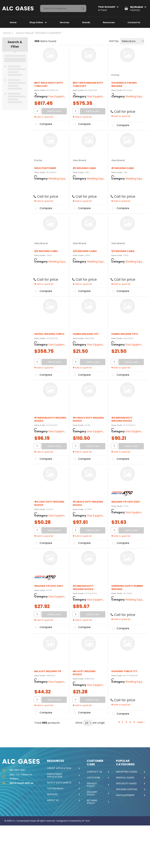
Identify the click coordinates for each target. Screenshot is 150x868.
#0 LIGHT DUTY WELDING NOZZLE (49, 503)
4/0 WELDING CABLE (85, 251)
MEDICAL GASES (125, 778)
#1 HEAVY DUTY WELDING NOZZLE (88, 503)
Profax (115, 75)
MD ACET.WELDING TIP (48, 671)
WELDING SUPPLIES (127, 789)
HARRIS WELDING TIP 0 (125, 334)
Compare (43, 124)
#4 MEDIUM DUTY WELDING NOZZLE (122, 419)
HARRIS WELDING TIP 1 (86, 334)
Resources (109, 22)
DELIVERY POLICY (92, 793)
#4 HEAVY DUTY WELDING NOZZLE (88, 419)
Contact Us (134, 22)
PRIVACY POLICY (92, 785)
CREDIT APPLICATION (59, 768)
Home (13, 22)
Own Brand (79, 160)
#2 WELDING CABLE (84, 168)
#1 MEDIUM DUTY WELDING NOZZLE (50, 419)
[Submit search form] (83, 8)
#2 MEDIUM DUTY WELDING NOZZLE (83, 588)
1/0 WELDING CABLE (123, 251)
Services (65, 22)
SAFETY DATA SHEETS (59, 783)
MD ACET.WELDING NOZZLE (84, 673)
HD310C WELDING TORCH (49, 334)
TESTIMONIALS (55, 789)
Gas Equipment (58, 96)
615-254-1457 (14, 770)
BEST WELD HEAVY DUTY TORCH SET (49, 84)
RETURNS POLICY (92, 802)
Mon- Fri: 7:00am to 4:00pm (17, 776)
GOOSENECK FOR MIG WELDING (124, 84)
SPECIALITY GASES (126, 784)
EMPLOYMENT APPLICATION (55, 775)
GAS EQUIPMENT (125, 795)
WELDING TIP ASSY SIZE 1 (126, 502)
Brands (86, 22)
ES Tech (86, 821)
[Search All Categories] (63, 8)
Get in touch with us (18, 783)
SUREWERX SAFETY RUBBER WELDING (127, 588)
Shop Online (36, 22)
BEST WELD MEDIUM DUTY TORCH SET (88, 84)
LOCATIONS (93, 778)
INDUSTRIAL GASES (127, 772)
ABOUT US (53, 800)
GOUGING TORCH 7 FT (124, 671)
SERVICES (52, 794)
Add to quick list (44, 117)
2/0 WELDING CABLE (46, 251)
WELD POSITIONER (45, 168)
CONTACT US (94, 772)
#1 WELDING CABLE (123, 168)
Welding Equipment (61, 179)
